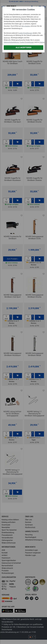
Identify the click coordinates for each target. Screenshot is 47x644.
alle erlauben (26, 26)
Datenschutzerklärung (11, 42)
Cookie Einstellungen (25, 33)
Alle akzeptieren (23, 47)
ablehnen (7, 38)
